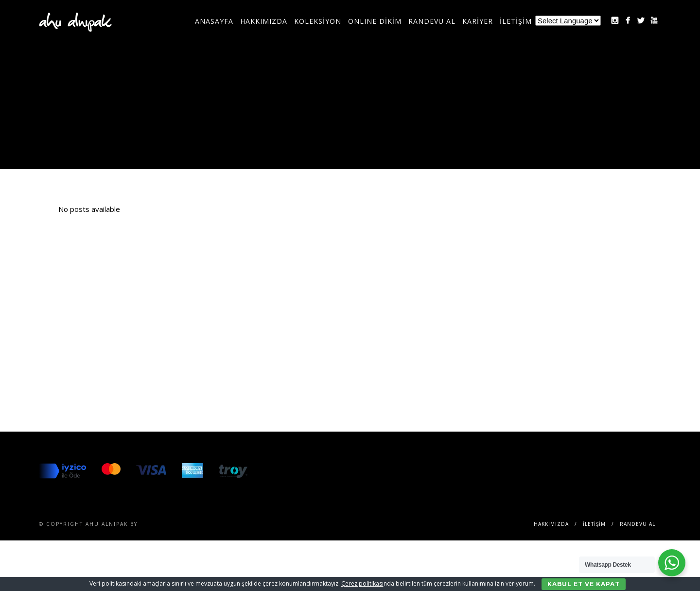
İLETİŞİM (516, 21)
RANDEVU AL (432, 21)
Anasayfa (214, 21)
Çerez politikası (362, 583)
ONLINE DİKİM (375, 21)
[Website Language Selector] (568, 21)
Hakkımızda (264, 21)
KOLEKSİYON (318, 21)
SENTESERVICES (165, 524)
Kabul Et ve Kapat (584, 584)
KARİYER (478, 21)
